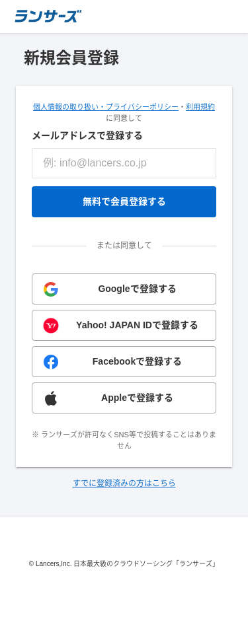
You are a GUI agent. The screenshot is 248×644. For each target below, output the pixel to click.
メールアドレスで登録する (87, 135)
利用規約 (200, 107)
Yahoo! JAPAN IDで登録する (137, 325)
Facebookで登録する (137, 361)
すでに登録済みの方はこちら (124, 483)
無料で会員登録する (124, 201)
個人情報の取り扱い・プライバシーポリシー (106, 107)
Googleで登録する (137, 289)
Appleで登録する (137, 398)
